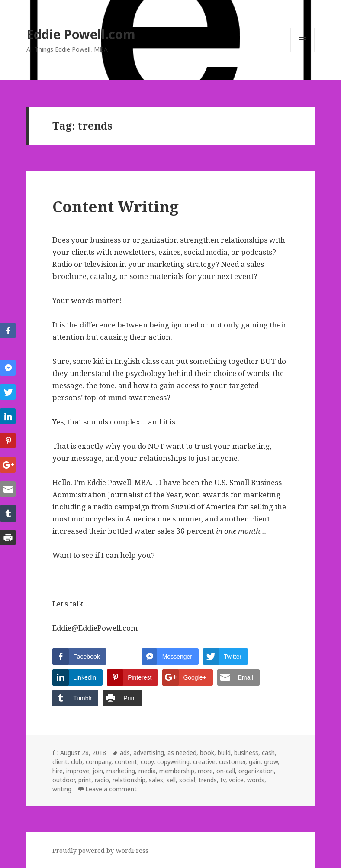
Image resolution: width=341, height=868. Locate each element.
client (60, 762)
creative (204, 762)
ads (125, 753)
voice (236, 780)
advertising (149, 753)
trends (208, 780)
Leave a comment (111, 789)
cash (268, 753)
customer (232, 762)
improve (78, 771)
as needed (182, 753)
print (85, 780)
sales (156, 780)
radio (102, 780)
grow (271, 762)
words (256, 780)
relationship (129, 780)
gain (255, 762)
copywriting (173, 762)
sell (171, 780)
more (205, 771)
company (98, 762)
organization (256, 771)
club (77, 762)
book (207, 753)
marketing (121, 771)
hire (58, 771)
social (187, 780)
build (224, 753)
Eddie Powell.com (81, 34)
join (98, 771)
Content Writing (116, 206)
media (147, 771)
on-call (226, 771)
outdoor (64, 780)
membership (177, 771)
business (246, 753)
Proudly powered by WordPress (100, 850)
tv (223, 780)
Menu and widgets (303, 52)
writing (62, 789)
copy (147, 762)
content (126, 762)
